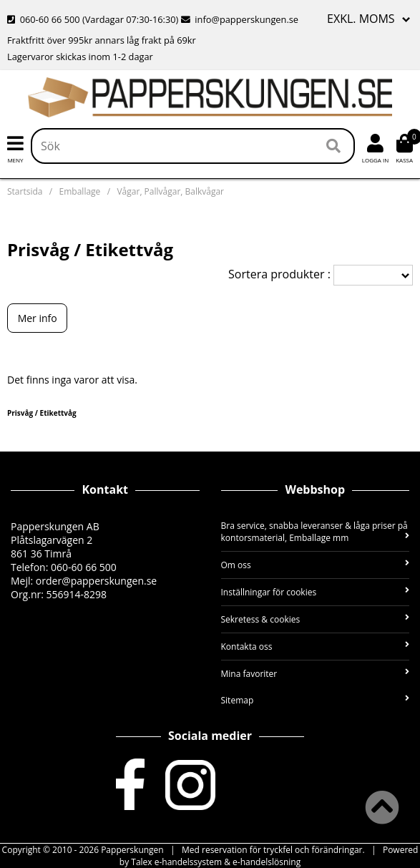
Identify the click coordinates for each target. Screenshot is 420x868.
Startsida (25, 191)
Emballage (80, 191)
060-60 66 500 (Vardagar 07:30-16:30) (94, 19)
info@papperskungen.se (240, 19)
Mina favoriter (316, 674)
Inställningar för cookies (316, 592)
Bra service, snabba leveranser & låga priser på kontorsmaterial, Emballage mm (316, 532)
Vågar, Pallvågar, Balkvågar (170, 191)
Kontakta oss (316, 647)
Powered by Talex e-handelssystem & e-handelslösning (269, 856)
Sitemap (316, 700)
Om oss (316, 565)
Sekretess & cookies (316, 619)
